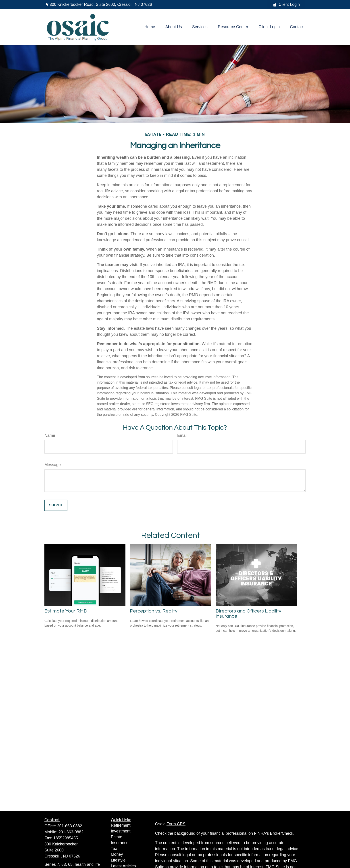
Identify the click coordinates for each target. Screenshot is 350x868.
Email (182, 435)
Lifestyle (118, 860)
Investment (121, 831)
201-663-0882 (70, 826)
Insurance (120, 843)
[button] (150, 27)
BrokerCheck (282, 833)
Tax (114, 849)
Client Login (286, 4)
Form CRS (176, 824)
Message (53, 465)
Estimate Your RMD (66, 611)
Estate (117, 837)
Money (117, 854)
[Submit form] (56, 505)
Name (50, 435)
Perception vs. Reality (154, 611)
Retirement (121, 825)
